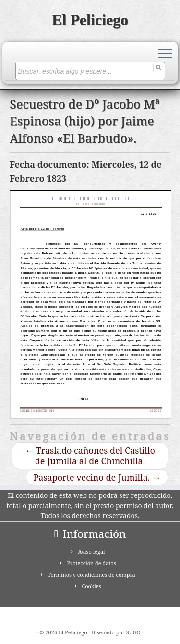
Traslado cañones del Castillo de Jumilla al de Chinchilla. (90, 456)
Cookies (91, 586)
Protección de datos (91, 563)
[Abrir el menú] (165, 54)
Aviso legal (92, 551)
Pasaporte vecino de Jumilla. (97, 477)
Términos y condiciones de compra (91, 575)
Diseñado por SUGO (116, 632)
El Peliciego (90, 20)
